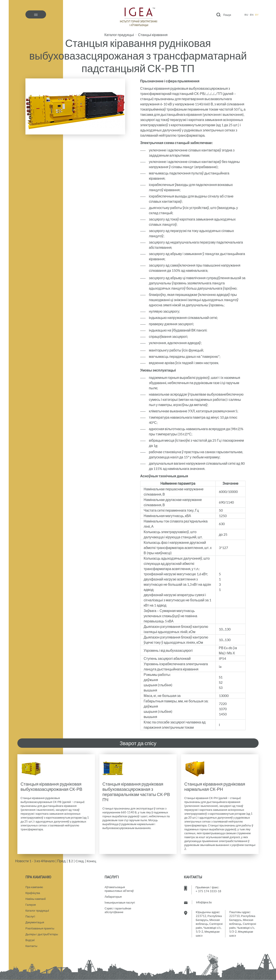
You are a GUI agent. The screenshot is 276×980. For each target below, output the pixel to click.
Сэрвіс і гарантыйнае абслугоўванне (118, 909)
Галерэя (31, 903)
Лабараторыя (113, 895)
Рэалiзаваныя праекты (40, 928)
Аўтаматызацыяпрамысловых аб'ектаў (119, 887)
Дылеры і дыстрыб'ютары (42, 934)
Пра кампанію (34, 885)
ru (246, 15)
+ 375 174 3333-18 (208, 889)
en (252, 15)
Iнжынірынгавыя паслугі (120, 901)
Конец (92, 861)
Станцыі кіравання (153, 35)
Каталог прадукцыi (37, 909)
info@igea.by (204, 900)
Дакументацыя (35, 922)
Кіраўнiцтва (33, 891)
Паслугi (30, 915)
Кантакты (32, 946)
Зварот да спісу (138, 743)
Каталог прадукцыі (119, 35)
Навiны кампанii (36, 897)
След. (80, 861)
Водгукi (30, 940)
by (257, 15)
